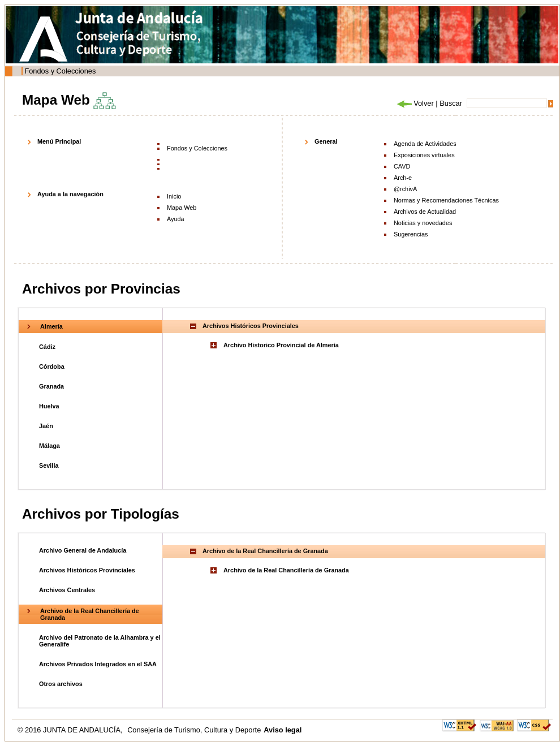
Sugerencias (411, 234)
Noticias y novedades (423, 223)
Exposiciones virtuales (424, 155)
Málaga (49, 446)
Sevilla (49, 465)
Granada (51, 386)
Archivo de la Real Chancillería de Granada (286, 570)
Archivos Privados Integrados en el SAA (98, 664)
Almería (51, 326)
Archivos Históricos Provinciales (87, 570)
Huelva (49, 406)
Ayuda (176, 219)
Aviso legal (283, 730)
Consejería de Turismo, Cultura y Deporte (194, 730)
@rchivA (405, 189)
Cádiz (47, 347)
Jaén (46, 426)
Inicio (174, 196)
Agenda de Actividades (425, 144)
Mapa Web (182, 208)
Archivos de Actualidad (425, 212)
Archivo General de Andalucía (83, 550)
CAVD (402, 166)
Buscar (451, 103)
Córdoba (52, 366)
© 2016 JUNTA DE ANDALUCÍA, (71, 730)
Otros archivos (61, 684)
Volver (415, 103)
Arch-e (403, 178)
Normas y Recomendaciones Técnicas (446, 200)
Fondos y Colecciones (60, 71)
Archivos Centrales (67, 590)
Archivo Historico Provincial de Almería (281, 345)
